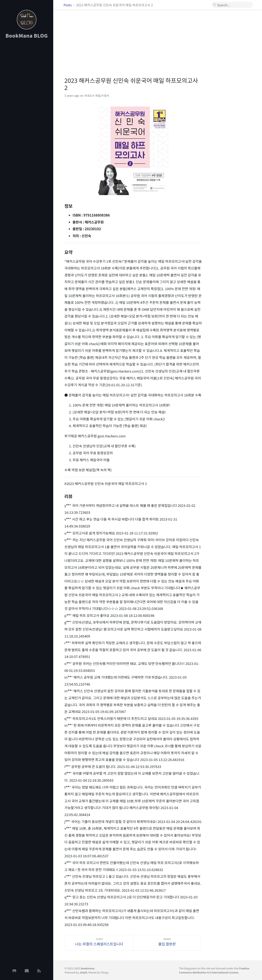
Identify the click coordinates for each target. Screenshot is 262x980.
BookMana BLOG (27, 35)
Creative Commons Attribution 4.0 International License (214, 970)
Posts (68, 5)
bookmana (88, 968)
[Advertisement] (27, 107)
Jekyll (83, 972)
